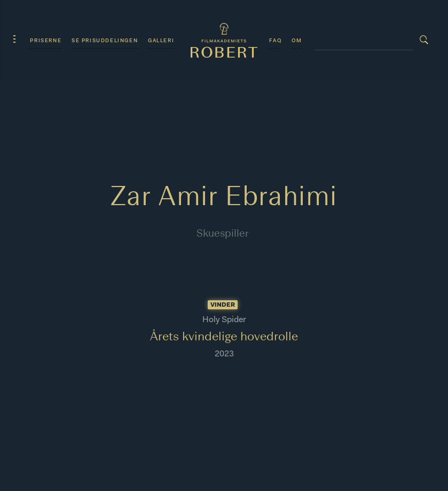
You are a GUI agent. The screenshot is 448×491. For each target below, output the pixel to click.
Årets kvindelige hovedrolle (224, 337)
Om (297, 41)
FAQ (275, 41)
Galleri (161, 41)
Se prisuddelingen (105, 41)
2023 (224, 354)
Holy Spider (224, 320)
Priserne (46, 41)
